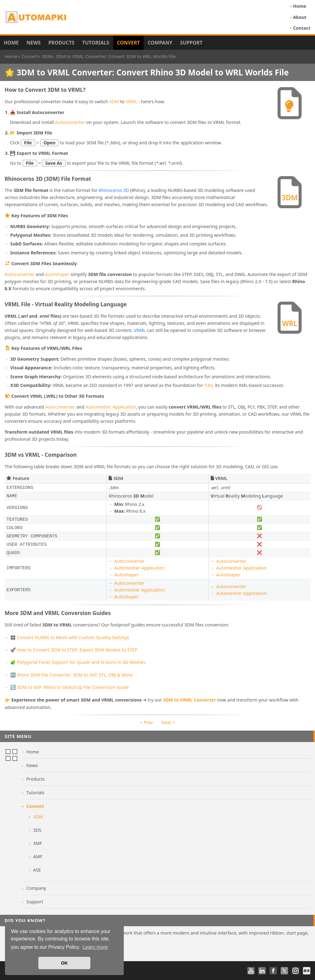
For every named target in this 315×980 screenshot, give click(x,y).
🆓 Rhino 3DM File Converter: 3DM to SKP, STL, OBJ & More (71, 675)
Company (160, 43)
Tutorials (96, 43)
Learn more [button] (95, 947)
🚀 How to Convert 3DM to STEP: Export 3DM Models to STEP (74, 650)
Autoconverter (70, 122)
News (33, 43)
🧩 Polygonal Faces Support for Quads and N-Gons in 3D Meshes (78, 662)
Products (61, 43)
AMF (38, 857)
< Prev (147, 722)
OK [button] (64, 963)
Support (191, 43)
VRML (132, 102)
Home (300, 6)
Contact (302, 28)
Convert (128, 43)
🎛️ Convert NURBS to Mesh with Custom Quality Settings (70, 637)
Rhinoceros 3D (114, 190)
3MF (38, 843)
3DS (37, 830)
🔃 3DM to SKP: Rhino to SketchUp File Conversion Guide (69, 687)
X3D (208, 385)
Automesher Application (111, 407)
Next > (168, 722)
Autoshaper (57, 274)
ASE (37, 870)
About (300, 17)
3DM (114, 102)
